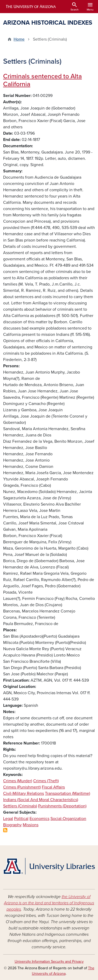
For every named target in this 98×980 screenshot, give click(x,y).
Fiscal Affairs (53, 787)
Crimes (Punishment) (22, 787)
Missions (31, 825)
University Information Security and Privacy (49, 962)
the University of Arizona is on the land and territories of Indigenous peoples (49, 903)
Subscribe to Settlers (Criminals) (5, 830)
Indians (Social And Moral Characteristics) (41, 800)
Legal (8, 819)
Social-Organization (68, 819)
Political (21, 819)
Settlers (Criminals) (20, 806)
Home (19, 39)
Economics (39, 819)
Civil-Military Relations (24, 793)
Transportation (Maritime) (68, 793)
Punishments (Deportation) (62, 806)
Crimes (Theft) (46, 781)
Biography (12, 825)
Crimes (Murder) (18, 781)
